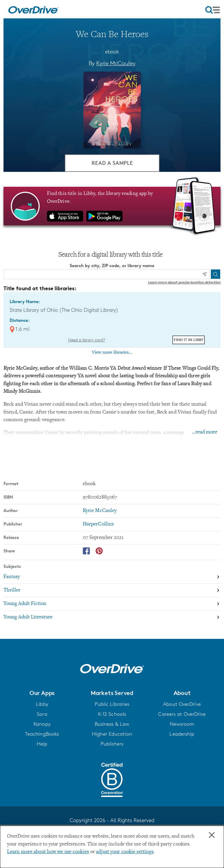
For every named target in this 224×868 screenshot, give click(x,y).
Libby (42, 704)
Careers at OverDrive (182, 714)
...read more (205, 433)
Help (42, 744)
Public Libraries (112, 704)
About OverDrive (182, 704)
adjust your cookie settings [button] (125, 852)
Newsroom (182, 724)
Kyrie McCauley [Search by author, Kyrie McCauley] (116, 63)
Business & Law (112, 724)
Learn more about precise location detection (184, 282)
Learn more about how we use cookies (48, 852)
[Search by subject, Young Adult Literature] (112, 618)
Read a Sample (112, 163)
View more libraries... (112, 352)
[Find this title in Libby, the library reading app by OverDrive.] (112, 206)
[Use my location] (204, 274)
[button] (42, 693)
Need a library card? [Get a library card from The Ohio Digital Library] (86, 340)
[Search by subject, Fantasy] (112, 577)
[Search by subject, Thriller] (112, 591)
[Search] (216, 274)
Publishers (112, 744)
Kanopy (42, 724)
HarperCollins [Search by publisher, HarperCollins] (98, 524)
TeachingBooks (42, 734)
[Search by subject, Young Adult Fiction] (112, 604)
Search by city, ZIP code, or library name (112, 266)
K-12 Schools (112, 714)
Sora (42, 714)
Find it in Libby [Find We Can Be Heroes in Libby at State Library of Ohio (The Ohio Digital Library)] (189, 340)
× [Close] (212, 835)
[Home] (33, 9)
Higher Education (112, 734)
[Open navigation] (213, 10)
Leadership (182, 734)
